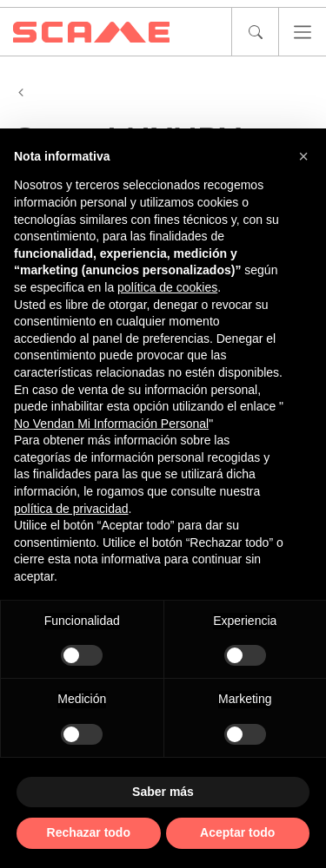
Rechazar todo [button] (89, 832)
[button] (303, 156)
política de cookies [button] (167, 287)
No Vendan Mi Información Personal (111, 424)
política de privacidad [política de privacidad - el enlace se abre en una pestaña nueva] (71, 509)
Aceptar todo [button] (237, 832)
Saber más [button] (163, 792)
